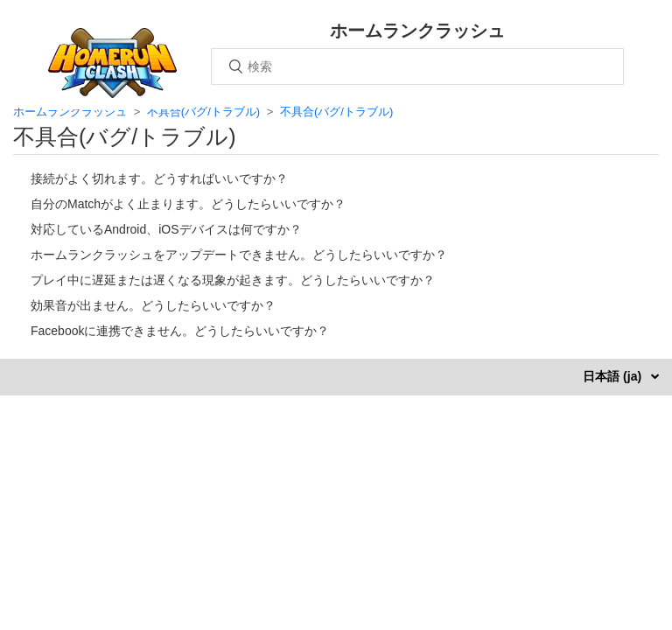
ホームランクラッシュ (70, 112)
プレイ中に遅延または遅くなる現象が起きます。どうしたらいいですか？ (233, 280)
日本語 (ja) (614, 376)
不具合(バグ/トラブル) (203, 112)
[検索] (417, 66)
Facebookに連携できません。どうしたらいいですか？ (180, 331)
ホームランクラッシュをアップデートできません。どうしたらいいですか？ (239, 255)
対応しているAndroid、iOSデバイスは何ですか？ (166, 229)
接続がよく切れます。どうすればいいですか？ (159, 178)
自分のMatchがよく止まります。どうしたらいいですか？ (188, 204)
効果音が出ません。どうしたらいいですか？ (153, 305)
